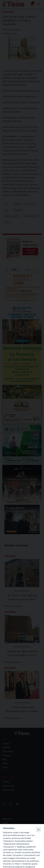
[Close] (38, 830)
